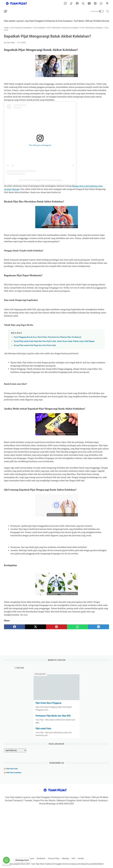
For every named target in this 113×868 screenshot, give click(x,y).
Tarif (73, 858)
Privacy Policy (54, 858)
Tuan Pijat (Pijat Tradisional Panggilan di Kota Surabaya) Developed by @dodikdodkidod (67, 864)
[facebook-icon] (77, 4)
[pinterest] (57, 627)
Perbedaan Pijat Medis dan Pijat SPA (53, 716)
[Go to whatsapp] (6, 860)
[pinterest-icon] (95, 4)
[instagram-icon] (65, 4)
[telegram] (98, 627)
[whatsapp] (77, 627)
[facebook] (15, 627)
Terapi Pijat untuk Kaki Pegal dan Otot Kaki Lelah (35, 345)
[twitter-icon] (83, 4)
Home (32, 858)
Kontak (81, 858)
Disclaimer (41, 858)
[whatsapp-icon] (101, 4)
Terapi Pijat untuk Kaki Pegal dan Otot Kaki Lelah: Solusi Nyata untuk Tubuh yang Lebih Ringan (54, 341)
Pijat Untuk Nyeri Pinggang (48, 703)
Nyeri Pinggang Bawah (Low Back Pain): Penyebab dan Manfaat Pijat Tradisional (47, 337)
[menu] (7, 11)
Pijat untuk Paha (43, 728)
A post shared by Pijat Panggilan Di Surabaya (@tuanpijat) (40, 180)
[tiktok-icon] (71, 4)
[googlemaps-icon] (107, 4)
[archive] (15, 750)
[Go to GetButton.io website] (6, 865)
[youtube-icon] (89, 4)
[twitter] (36, 627)
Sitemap (65, 858)
